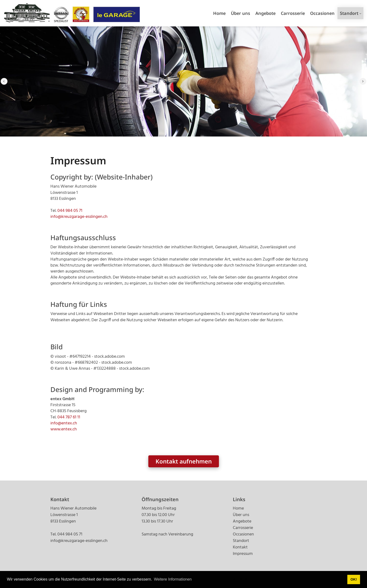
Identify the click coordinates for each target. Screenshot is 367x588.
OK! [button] (354, 579)
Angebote (242, 521)
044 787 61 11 (69, 417)
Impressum (243, 554)
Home (238, 508)
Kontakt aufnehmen (184, 461)
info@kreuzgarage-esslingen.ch (79, 217)
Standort (241, 541)
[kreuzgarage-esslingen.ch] (72, 13)
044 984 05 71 (70, 211)
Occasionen (243, 534)
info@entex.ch (64, 423)
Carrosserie (243, 528)
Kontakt (240, 547)
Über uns (241, 515)
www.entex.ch (64, 429)
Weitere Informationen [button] (173, 579)
